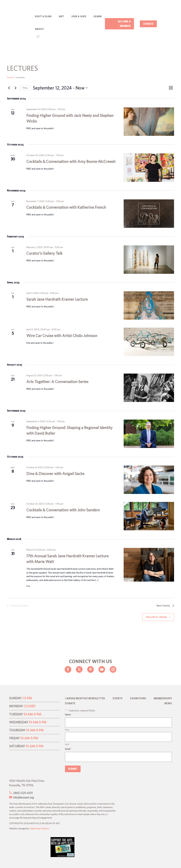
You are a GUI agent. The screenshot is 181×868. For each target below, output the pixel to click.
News (168, 703)
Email (68, 749)
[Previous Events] (9, 88)
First (67, 730)
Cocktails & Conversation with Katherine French (66, 207)
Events (10, 77)
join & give (79, 16)
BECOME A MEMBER (124, 24)
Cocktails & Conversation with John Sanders (63, 510)
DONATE (148, 24)
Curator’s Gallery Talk (44, 253)
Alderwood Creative (39, 828)
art (61, 16)
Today (25, 88)
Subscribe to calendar (156, 617)
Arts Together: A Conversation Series (57, 382)
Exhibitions (138, 698)
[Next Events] (15, 88)
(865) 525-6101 (23, 793)
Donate (70, 703)
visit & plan (43, 16)
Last (67, 744)
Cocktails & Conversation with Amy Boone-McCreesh (71, 161)
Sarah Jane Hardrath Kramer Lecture (57, 299)
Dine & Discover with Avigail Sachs (55, 474)
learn (98, 16)
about (39, 29)
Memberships (163, 698)
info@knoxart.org (23, 797)
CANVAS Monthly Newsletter (85, 698)
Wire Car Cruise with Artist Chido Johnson (62, 336)
